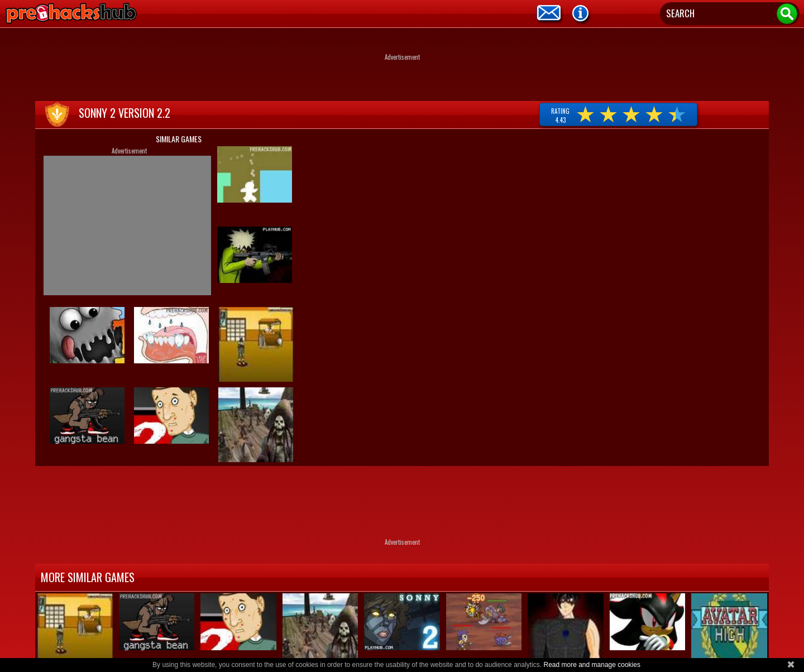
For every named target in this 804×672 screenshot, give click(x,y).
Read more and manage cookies (592, 665)
